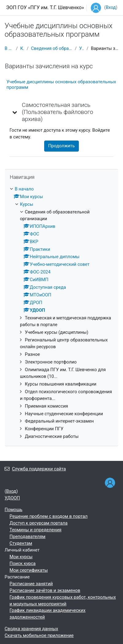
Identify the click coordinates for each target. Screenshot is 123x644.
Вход (111, 7)
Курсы (22, 48)
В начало (9, 48)
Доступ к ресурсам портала (38, 523)
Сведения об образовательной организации (52, 48)
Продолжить (61, 146)
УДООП (82, 48)
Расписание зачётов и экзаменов (45, 590)
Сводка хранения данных (31, 629)
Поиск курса (23, 563)
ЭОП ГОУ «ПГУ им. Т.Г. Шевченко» (45, 8)
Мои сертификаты (29, 570)
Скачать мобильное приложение (39, 635)
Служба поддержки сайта (35, 469)
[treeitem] (61, 313)
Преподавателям (27, 537)
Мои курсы (21, 557)
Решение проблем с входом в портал (48, 516)
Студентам (21, 543)
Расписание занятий (31, 584)
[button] (15, 112)
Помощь (13, 510)
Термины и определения (35, 530)
